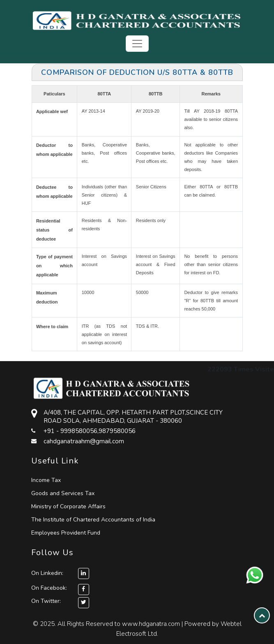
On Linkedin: (60, 573)
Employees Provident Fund (66, 533)
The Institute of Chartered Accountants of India (93, 520)
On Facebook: (49, 588)
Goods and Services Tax (63, 493)
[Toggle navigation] (137, 44)
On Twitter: (46, 601)
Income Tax (46, 480)
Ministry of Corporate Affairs (68, 506)
